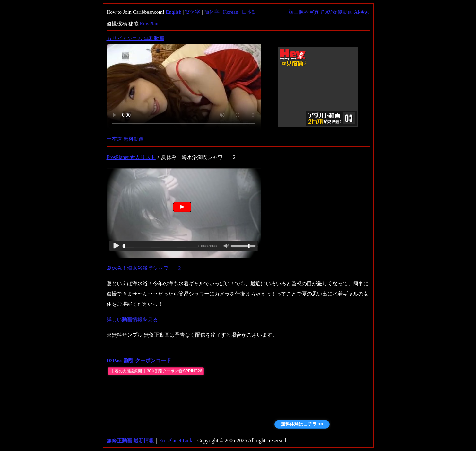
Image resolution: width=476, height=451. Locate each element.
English (173, 12)
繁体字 (193, 12)
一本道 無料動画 (125, 139)
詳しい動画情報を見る (132, 319)
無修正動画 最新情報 (130, 441)
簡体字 (212, 12)
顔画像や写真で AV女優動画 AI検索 (329, 12)
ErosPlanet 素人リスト (131, 157)
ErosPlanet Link (176, 441)
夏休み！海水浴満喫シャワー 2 (144, 268)
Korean (231, 12)
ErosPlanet (151, 24)
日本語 (249, 12)
